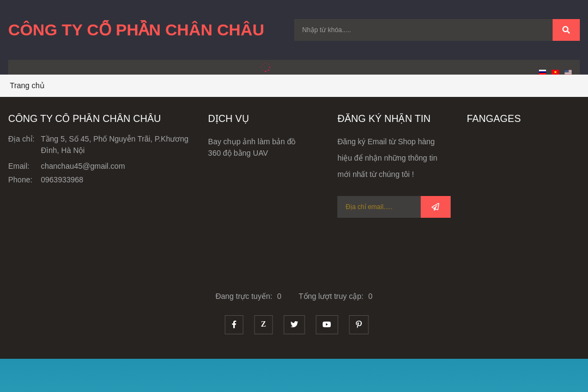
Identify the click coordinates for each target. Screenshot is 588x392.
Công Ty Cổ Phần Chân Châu (136, 30)
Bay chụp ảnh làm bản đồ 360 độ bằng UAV (252, 147)
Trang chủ (27, 85)
